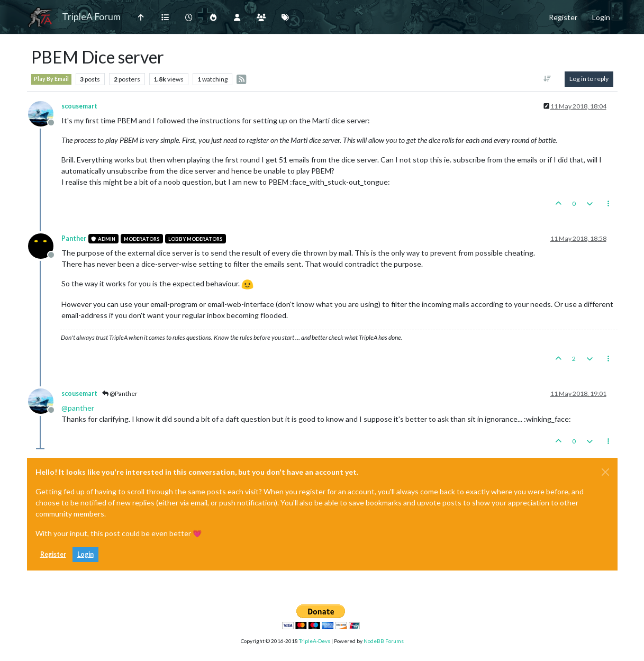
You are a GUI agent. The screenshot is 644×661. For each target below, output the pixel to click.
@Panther (120, 393)
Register (53, 554)
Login (85, 554)
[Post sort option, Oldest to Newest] (547, 79)
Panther (74, 238)
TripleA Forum (91, 17)
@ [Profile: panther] (78, 408)
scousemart (79, 106)
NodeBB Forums (384, 641)
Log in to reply (589, 79)
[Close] (605, 472)
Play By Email (51, 79)
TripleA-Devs (315, 641)
